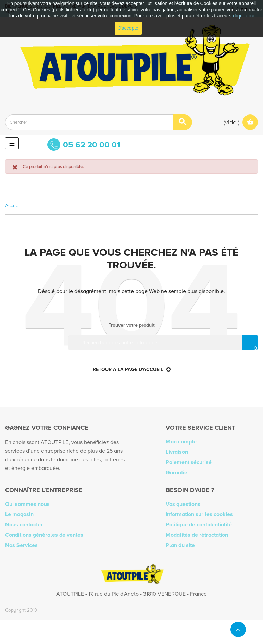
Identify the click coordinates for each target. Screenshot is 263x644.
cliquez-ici (243, 16)
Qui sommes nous (27, 504)
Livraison (177, 452)
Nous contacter (24, 525)
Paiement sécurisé (189, 462)
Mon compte (181, 442)
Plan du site (180, 545)
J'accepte (128, 28)
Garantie (177, 473)
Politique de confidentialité (199, 525)
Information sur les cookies (199, 514)
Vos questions (183, 504)
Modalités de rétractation (197, 535)
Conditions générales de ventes (44, 535)
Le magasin (19, 514)
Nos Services (21, 545)
